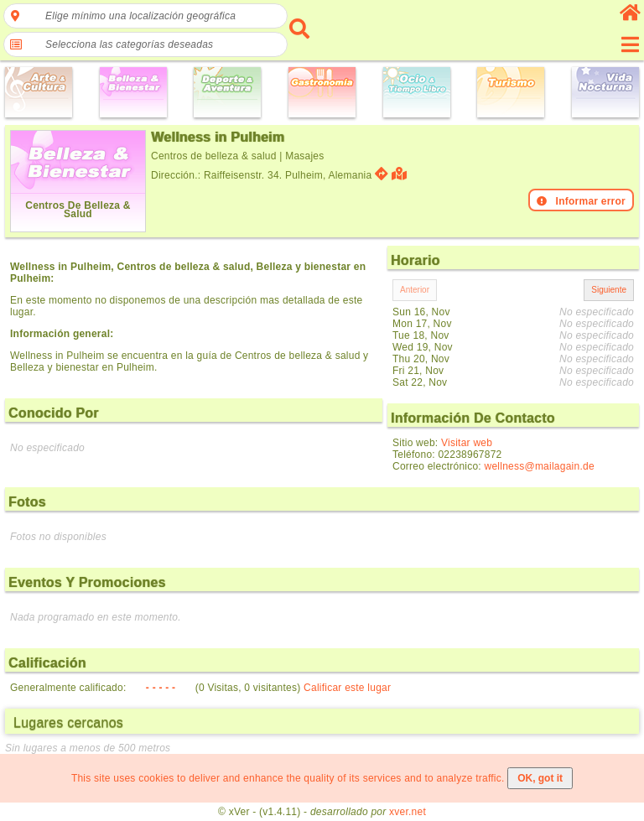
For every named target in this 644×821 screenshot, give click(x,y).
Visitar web (467, 443)
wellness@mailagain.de (540, 466)
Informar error (581, 201)
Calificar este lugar (347, 688)
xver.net (408, 812)
